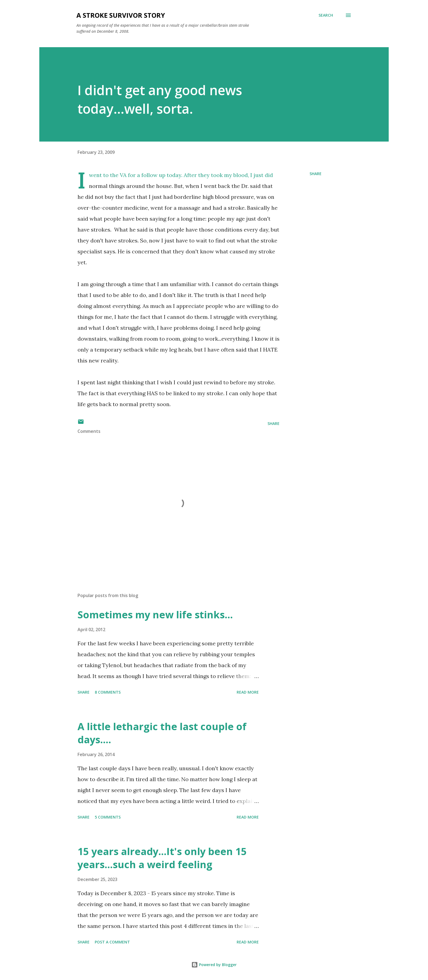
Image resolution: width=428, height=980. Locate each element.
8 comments (108, 692)
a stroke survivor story (121, 15)
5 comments (108, 817)
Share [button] (316, 174)
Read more (248, 692)
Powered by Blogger (214, 965)
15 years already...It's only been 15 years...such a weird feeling (162, 858)
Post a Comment (112, 942)
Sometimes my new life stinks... (155, 615)
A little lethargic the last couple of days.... (162, 733)
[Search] (326, 15)
